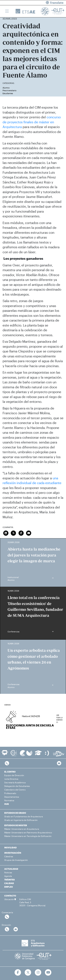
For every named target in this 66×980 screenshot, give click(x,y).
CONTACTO (10, 896)
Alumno (6, 88)
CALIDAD (9, 883)
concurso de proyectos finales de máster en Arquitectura (32, 122)
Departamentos (12, 797)
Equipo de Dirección (14, 775)
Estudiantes (8, 93)
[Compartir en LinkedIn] (6, 533)
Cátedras (9, 856)
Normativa (9, 800)
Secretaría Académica (15, 782)
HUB (7, 804)
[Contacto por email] (59, 763)
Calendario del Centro (15, 790)
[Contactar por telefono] (7, 763)
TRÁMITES (10, 880)
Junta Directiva (11, 779)
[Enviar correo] (29, 533)
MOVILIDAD (10, 847)
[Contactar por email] (16, 929)
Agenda (8, 876)
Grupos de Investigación (16, 860)
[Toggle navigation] (7, 11)
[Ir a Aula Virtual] (38, 754)
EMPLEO (9, 887)
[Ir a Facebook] (18, 972)
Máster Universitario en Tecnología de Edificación (28, 836)
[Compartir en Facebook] (21, 533)
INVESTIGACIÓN (13, 853)
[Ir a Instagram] (38, 972)
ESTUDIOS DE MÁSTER (16, 825)
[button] (51, 3)
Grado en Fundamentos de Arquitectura (23, 816)
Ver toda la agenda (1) (59, 717)
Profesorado (10, 793)
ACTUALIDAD (11, 869)
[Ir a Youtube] (48, 972)
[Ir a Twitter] (28, 972)
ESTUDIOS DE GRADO (15, 813)
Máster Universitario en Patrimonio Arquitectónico (28, 832)
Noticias (8, 872)
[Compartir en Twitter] (14, 533)
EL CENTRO (10, 772)
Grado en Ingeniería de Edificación (21, 820)
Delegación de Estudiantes (17, 786)
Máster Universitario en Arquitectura (22, 829)
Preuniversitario (10, 90)
